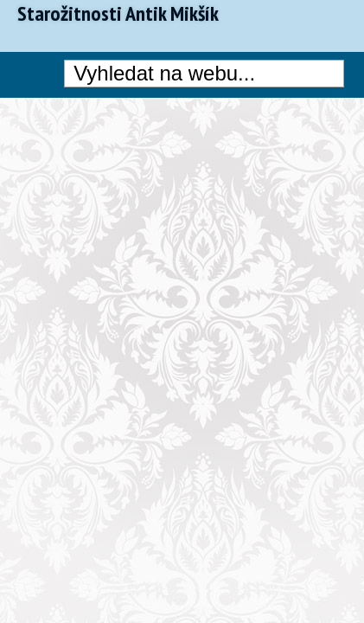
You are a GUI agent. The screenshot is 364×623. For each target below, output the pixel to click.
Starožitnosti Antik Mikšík (118, 14)
